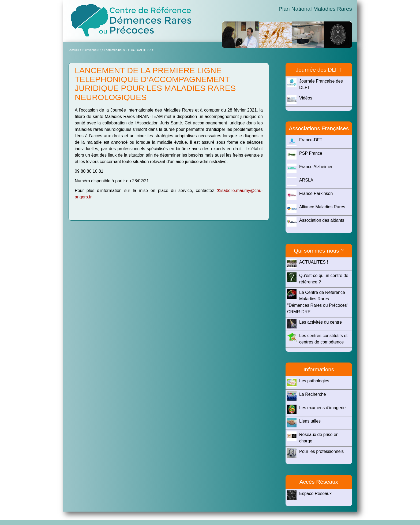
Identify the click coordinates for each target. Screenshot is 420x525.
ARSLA (300, 182)
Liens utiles (304, 423)
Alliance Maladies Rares (316, 208)
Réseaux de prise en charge (313, 437)
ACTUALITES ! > (142, 50)
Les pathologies (308, 382)
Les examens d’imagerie (316, 409)
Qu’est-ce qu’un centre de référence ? (318, 278)
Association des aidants (316, 222)
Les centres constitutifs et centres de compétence (317, 338)
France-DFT (305, 141)
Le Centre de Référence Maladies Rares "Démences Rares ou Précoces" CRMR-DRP (318, 302)
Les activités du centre (314, 324)
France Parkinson (310, 195)
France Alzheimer (310, 168)
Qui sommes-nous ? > (115, 50)
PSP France (305, 155)
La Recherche (307, 396)
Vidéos (300, 100)
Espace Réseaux (309, 495)
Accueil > (76, 50)
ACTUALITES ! (308, 264)
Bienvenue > (91, 50)
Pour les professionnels (315, 453)
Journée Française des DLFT (315, 84)
